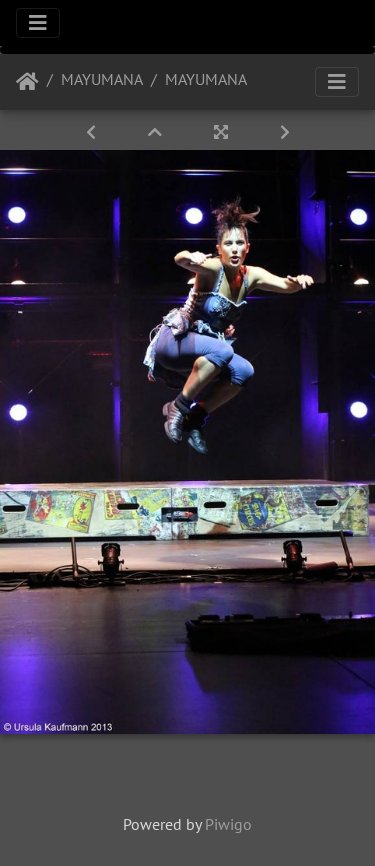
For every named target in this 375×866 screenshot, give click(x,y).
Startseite (27, 82)
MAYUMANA (102, 79)
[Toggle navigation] (38, 23)
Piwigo (228, 824)
